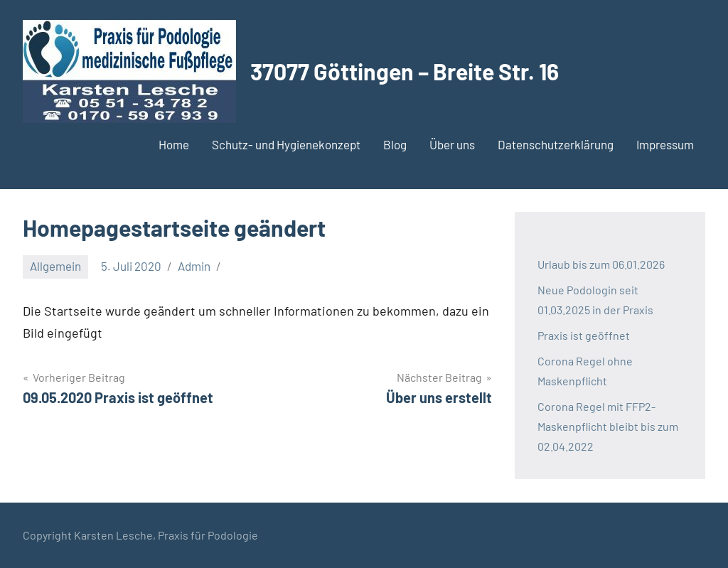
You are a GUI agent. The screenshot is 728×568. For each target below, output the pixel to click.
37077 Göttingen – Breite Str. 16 (405, 71)
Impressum (665, 144)
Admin (194, 266)
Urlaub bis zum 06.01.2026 (601, 264)
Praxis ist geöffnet (584, 335)
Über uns (452, 144)
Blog (395, 144)
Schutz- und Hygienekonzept (286, 144)
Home (174, 144)
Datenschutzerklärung (556, 144)
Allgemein (55, 266)
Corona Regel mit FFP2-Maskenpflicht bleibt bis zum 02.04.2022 (608, 426)
